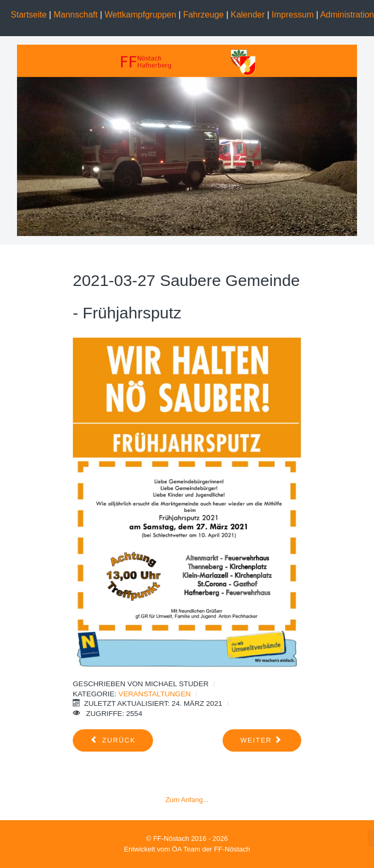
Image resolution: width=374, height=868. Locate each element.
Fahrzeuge (205, 15)
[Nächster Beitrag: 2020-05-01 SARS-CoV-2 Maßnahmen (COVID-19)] (262, 740)
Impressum (292, 15)
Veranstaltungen (155, 694)
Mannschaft (76, 15)
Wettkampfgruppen (142, 15)
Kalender (248, 15)
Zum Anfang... (187, 800)
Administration (347, 15)
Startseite (29, 15)
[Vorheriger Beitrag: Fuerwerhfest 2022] (113, 740)
